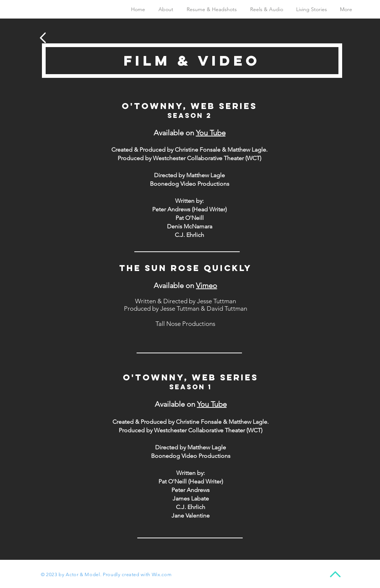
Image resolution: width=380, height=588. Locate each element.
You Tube (211, 133)
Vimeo (207, 285)
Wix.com (162, 574)
